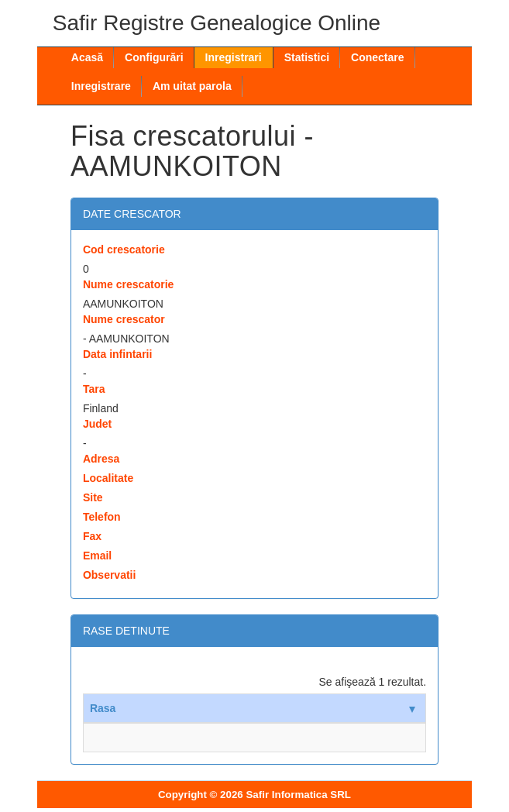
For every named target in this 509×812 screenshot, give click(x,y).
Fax (92, 536)
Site (93, 497)
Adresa (101, 459)
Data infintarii (117, 354)
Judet (97, 424)
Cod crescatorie (124, 249)
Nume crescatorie (129, 284)
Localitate (108, 478)
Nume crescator (124, 319)
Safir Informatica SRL (298, 795)
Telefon (102, 517)
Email (97, 556)
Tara (94, 389)
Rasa (253, 708)
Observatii (109, 575)
